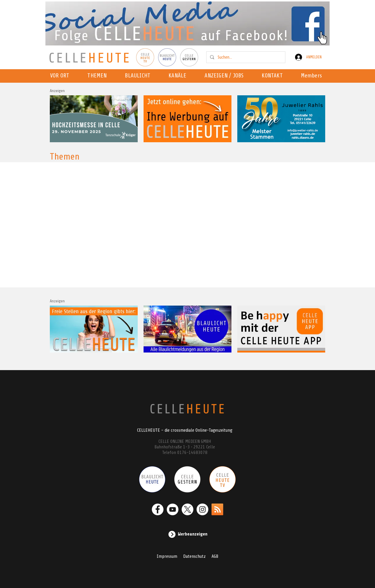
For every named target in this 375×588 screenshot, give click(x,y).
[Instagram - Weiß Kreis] (202, 509)
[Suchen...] (245, 57)
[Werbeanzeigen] (187, 534)
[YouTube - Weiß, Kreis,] (173, 509)
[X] (187, 509)
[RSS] (217, 509)
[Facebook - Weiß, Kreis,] (158, 509)
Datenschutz (194, 556)
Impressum (167, 556)
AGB (215, 556)
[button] (179, 76)
